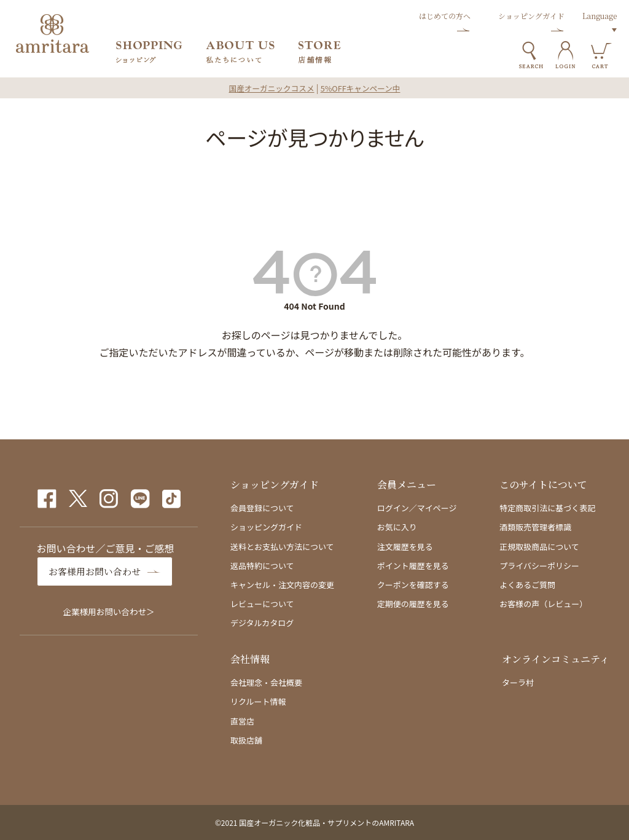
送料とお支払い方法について (282, 547)
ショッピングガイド (266, 527)
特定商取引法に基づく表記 (547, 508)
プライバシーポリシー (539, 566)
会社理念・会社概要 (266, 682)
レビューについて (262, 604)
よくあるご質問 (527, 585)
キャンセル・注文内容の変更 (282, 585)
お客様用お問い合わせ (98, 571)
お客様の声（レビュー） (543, 604)
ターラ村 (518, 682)
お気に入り (397, 527)
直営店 (242, 721)
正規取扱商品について (539, 547)
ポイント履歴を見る (413, 566)
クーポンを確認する (413, 585)
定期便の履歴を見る (413, 604)
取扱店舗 (246, 740)
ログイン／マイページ (417, 508)
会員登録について (262, 508)
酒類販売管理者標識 (535, 527)
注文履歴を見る (405, 547)
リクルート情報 (258, 701)
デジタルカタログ (262, 623)
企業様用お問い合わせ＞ (109, 611)
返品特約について (262, 566)
